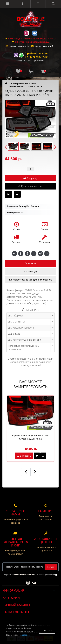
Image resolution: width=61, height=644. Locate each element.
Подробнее (24, 635)
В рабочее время (36, 53)
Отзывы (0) (30, 271)
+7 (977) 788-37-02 (36, 57)
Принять (47, 630)
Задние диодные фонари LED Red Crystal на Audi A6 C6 (31, 437)
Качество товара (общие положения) (30, 280)
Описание (31, 263)
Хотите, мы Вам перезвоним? (30, 61)
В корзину (24, 456)
